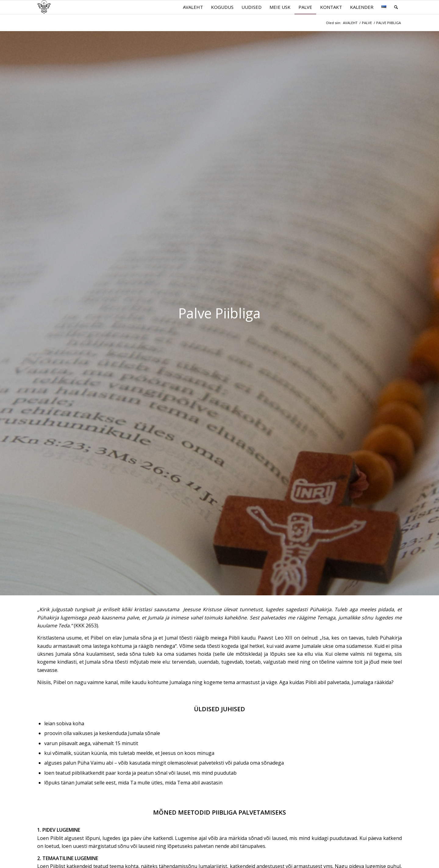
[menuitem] (193, 7)
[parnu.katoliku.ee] (44, 7)
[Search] (396, 7)
